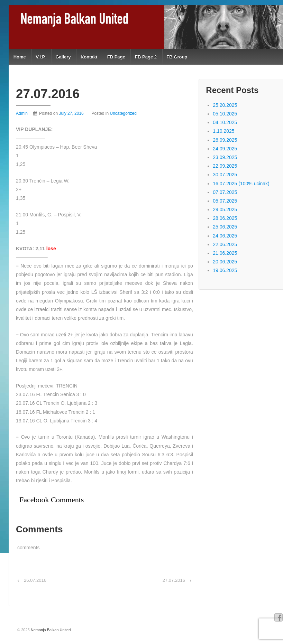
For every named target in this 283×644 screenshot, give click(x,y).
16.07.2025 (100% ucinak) (241, 184)
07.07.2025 (225, 192)
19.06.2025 (225, 270)
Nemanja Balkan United (50, 630)
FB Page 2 (146, 57)
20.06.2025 (225, 262)
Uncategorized (123, 113)
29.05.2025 (225, 209)
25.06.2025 (225, 227)
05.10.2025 (225, 114)
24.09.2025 (225, 149)
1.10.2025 (223, 131)
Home (20, 57)
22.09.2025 (225, 166)
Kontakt (89, 57)
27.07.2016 (174, 580)
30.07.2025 (225, 175)
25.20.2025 (225, 105)
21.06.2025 (225, 253)
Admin (22, 113)
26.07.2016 (35, 580)
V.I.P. (41, 57)
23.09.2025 (225, 157)
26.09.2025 (225, 140)
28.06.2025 (225, 218)
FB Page (116, 57)
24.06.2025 (225, 236)
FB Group (177, 57)
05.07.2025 (225, 201)
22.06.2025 (225, 244)
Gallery (63, 57)
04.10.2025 (225, 122)
